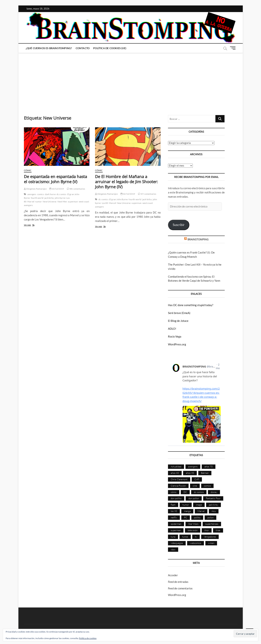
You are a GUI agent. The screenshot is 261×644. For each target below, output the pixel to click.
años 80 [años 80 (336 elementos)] (175, 473)
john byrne (60, 198)
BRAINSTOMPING (198, 239)
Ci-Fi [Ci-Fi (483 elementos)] (197, 479)
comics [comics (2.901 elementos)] (207, 486)
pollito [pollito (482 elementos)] (197, 517)
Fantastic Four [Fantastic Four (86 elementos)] (213, 498)
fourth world (37, 198)
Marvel (31, 202)
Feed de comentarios (180, 588)
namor (38, 202)
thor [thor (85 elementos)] (207, 530)
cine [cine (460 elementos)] (195, 486)
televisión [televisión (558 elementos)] (193, 530)
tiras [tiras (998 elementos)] (218, 530)
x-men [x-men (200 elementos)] (211, 543)
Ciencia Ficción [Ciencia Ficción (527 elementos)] (178, 486)
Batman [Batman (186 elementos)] (205, 473)
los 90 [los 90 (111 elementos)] (174, 511)
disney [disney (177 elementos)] (214, 492)
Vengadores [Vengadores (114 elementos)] (210, 537)
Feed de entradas (178, 582)
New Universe (50, 202)
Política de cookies (88, 638)
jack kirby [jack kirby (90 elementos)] (213, 505)
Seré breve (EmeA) (179, 313)
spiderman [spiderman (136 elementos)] (176, 524)
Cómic (28, 170)
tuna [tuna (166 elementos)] (173, 537)
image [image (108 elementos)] (199, 505)
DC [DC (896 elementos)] (185, 492)
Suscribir (179, 225)
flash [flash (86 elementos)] (173, 505)
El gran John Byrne (119, 199)
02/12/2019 (128, 194)
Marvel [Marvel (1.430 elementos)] (201, 511)
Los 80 (105, 203)
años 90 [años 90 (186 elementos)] (190, 473)
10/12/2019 (57, 189)
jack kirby (49, 198)
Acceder (173, 575)
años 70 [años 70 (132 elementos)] (209, 466)
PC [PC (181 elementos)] (186, 517)
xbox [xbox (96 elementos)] (173, 549)
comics (41, 194)
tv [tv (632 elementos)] (196, 537)
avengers (32, 194)
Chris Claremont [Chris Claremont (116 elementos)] (179, 479)
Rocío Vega (175, 336)
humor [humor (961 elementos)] (186, 505)
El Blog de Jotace (178, 321)
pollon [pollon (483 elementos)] (210, 517)
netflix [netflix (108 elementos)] (174, 517)
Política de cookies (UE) (110, 48)
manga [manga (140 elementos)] (187, 511)
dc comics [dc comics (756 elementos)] (199, 492)
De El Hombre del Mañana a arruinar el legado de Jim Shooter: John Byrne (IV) (126, 182)
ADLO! (172, 329)
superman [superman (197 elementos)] (176, 530)
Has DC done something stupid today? (191, 305)
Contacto (83, 48)
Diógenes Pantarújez (35, 189)
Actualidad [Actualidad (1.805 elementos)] (176, 466)
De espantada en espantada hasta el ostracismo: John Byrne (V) (55, 179)
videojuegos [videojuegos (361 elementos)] (177, 543)
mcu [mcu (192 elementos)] (214, 511)
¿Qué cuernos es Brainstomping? (49, 48)
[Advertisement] (131, 80)
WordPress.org (177, 344)
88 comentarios (76, 189)
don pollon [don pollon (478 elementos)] (194, 498)
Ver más (32, 225)
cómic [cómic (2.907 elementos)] (174, 492)
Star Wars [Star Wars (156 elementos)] (193, 524)
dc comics (61, 194)
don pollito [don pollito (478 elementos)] (176, 498)
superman (73, 202)
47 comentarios (147, 194)
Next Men (62, 202)
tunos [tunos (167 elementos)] (185, 537)
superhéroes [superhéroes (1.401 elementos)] (212, 524)
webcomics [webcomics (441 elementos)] (196, 543)
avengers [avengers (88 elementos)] (193, 466)
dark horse (50, 194)
